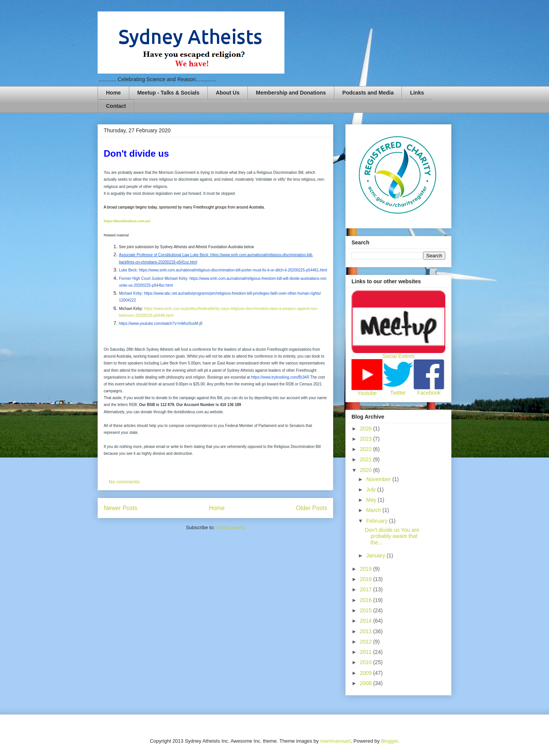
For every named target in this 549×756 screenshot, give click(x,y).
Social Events (399, 356)
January (376, 555)
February (377, 521)
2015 (367, 610)
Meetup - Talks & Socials (168, 93)
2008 (367, 683)
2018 (367, 579)
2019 (367, 569)
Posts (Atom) (230, 527)
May (372, 500)
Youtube (367, 393)
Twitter (398, 393)
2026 (367, 429)
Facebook (429, 393)
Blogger (389, 741)
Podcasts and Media (368, 93)
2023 (367, 439)
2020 (367, 470)
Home (113, 93)
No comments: (125, 482)
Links (417, 93)
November (379, 479)
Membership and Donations (291, 93)
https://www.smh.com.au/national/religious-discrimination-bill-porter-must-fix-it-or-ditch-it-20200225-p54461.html (233, 270)
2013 (367, 631)
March (374, 510)
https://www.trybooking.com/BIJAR (280, 377)
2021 (367, 459)
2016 (367, 600)
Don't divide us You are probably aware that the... (392, 536)
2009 (367, 673)
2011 (367, 652)
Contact (116, 106)
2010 (367, 662)
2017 (367, 589)
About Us (228, 93)
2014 (367, 621)
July (372, 490)
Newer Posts (120, 508)
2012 (367, 642)
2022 (367, 449)
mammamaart (335, 741)
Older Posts (312, 508)
